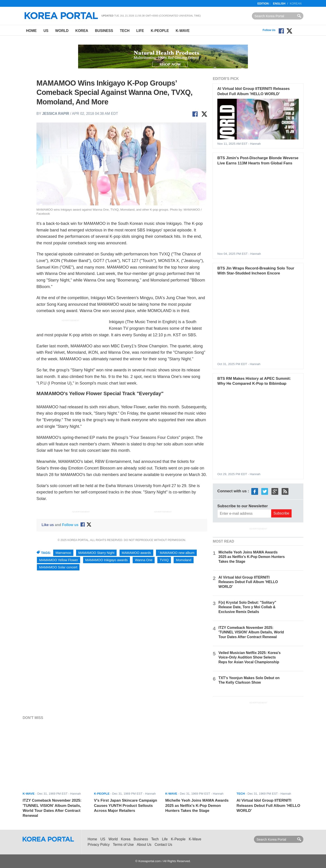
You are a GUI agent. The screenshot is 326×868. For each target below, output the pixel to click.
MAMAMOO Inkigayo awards (107, 560)
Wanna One (144, 560)
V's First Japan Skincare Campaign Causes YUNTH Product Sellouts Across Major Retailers (126, 805)
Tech (125, 31)
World (62, 31)
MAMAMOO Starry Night (96, 553)
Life (140, 31)
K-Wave (183, 31)
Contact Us (163, 845)
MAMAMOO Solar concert (58, 567)
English (279, 4)
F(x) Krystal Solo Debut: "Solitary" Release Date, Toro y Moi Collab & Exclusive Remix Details (247, 607)
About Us (144, 845)
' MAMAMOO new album (176, 553)
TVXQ (164, 560)
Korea (82, 31)
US (46, 31)
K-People (160, 31)
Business (104, 31)
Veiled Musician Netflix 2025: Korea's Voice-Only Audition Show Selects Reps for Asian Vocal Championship (249, 657)
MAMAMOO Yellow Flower (59, 560)
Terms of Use (123, 845)
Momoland (184, 560)
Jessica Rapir (56, 114)
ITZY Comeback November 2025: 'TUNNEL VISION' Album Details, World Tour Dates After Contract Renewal (251, 632)
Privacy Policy (99, 845)
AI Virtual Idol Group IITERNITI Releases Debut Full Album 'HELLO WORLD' (248, 582)
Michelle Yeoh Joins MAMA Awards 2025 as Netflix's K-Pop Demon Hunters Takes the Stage (252, 557)
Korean (296, 4)
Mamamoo (63, 553)
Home (31, 31)
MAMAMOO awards (136, 553)
